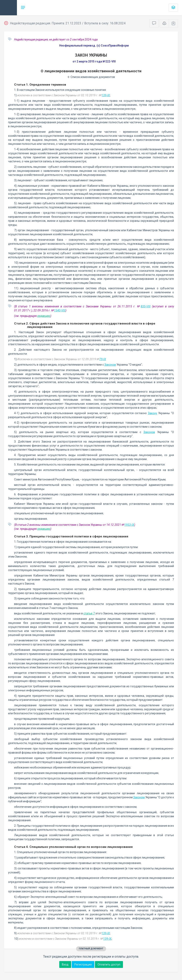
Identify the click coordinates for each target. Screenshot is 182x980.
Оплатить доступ (109, 964)
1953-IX (129, 525)
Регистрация (83, 964)
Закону (153, 413)
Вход (65, 964)
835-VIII (146, 306)
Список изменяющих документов (91, 77)
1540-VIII (60, 310)
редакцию (44, 316)
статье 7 (89, 613)
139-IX (106, 95)
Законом (110, 365)
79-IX (103, 359)
